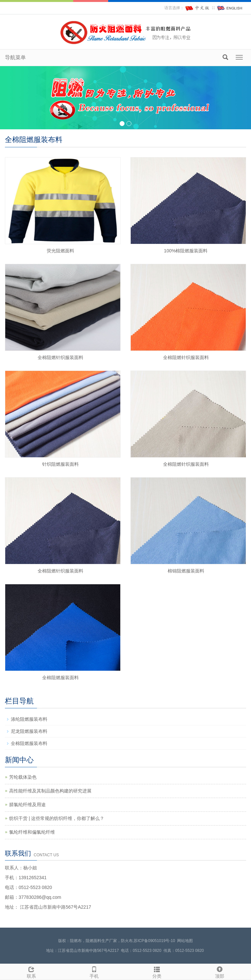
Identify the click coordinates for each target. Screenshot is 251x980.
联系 (31, 971)
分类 (157, 971)
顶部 (220, 971)
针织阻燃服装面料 (60, 464)
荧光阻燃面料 (60, 251)
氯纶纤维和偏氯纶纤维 (32, 832)
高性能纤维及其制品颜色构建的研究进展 (50, 791)
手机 (94, 971)
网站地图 (185, 941)
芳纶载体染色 (23, 777)
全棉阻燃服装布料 (29, 743)
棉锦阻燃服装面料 (186, 571)
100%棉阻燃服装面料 (186, 251)
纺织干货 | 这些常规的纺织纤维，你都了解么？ (57, 818)
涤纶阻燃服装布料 (29, 719)
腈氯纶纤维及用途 (27, 805)
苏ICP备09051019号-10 (154, 941)
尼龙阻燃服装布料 (29, 731)
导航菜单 (15, 57)
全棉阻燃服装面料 (60, 678)
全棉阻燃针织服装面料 (60, 357)
